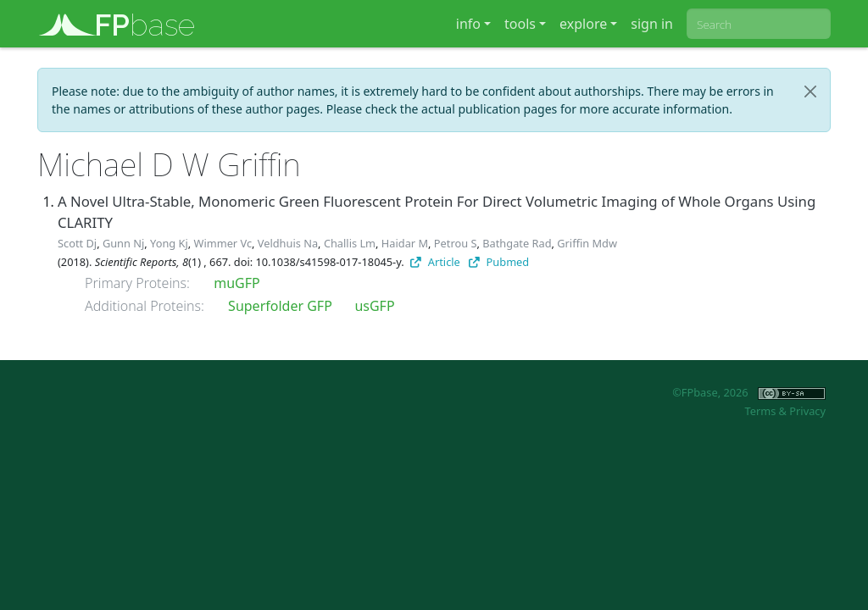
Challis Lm (350, 243)
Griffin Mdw (587, 243)
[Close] (810, 91)
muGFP (236, 283)
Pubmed (499, 262)
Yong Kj (169, 243)
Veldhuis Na (288, 243)
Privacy (807, 411)
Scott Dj (77, 243)
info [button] (468, 24)
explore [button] (583, 24)
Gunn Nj (123, 243)
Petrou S (456, 243)
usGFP (374, 306)
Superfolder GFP (280, 306)
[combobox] (759, 24)
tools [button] (520, 24)
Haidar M (405, 243)
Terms (760, 411)
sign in (652, 24)
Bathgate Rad (517, 243)
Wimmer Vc (223, 243)
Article (435, 262)
